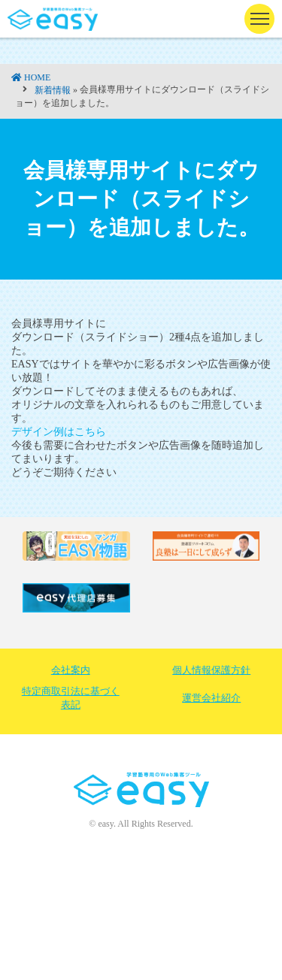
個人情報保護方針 (211, 670)
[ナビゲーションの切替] (259, 19)
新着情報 (53, 90)
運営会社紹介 (211, 698)
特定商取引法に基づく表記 (71, 698)
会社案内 (71, 670)
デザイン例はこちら (59, 432)
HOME (37, 77)
